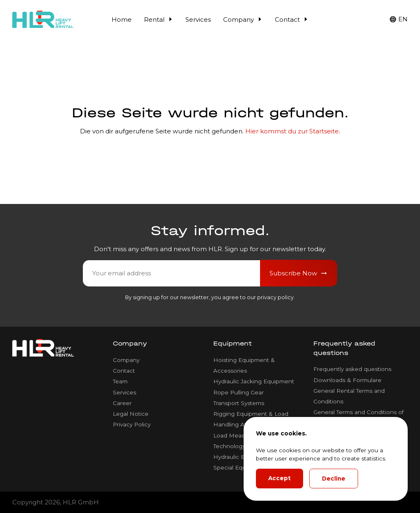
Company (243, 19)
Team (120, 381)
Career (122, 403)
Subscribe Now (299, 273)
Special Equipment (240, 467)
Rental (159, 19)
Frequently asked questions (352, 369)
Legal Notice (131, 414)
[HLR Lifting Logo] (43, 19)
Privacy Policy (132, 424)
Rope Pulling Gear (239, 392)
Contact (292, 19)
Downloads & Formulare (347, 380)
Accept (280, 478)
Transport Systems (239, 403)
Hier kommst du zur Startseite (292, 131)
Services (198, 19)
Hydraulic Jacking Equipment (254, 381)
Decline (334, 479)
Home (122, 19)
